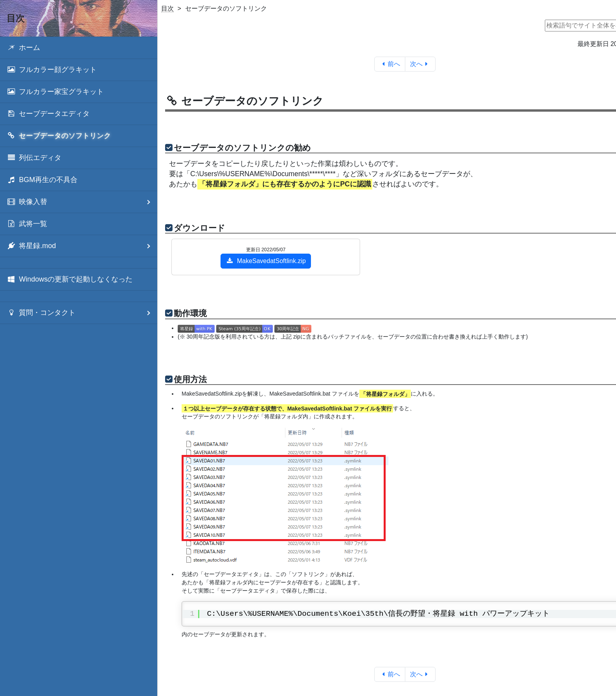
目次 (167, 8)
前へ (390, 64)
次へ (420, 64)
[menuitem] (79, 48)
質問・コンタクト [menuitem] (82, 313)
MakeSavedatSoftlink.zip (266, 261)
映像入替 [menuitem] (82, 202)
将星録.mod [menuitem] (82, 246)
